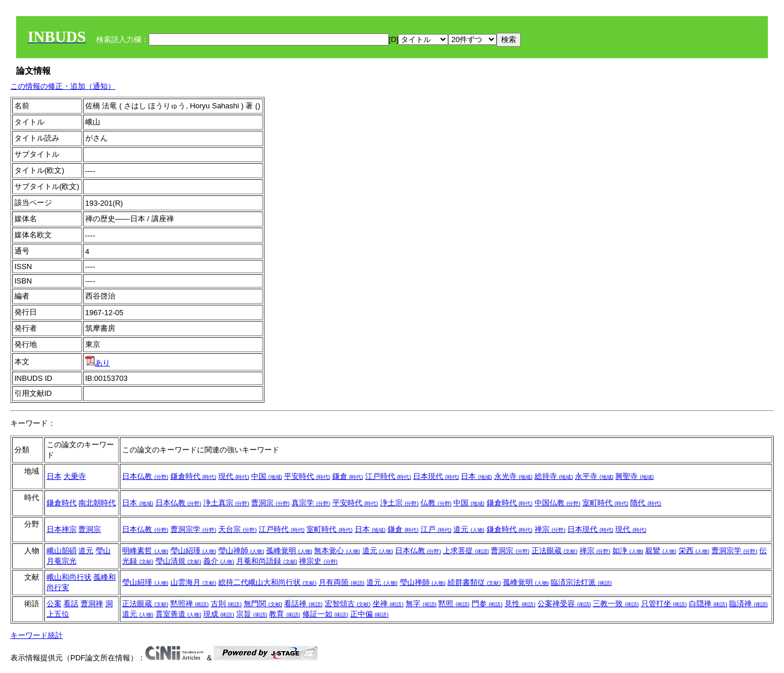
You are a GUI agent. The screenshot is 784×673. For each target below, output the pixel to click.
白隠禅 (708, 604)
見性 (520, 604)
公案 (54, 604)
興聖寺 (635, 476)
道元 (469, 529)
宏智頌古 (348, 604)
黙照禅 (190, 604)
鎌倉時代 (194, 476)
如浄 (628, 551)
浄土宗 (399, 503)
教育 (285, 614)
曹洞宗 (270, 503)
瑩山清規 (179, 561)
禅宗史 (318, 561)
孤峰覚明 (289, 551)
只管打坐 (664, 604)
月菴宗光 (62, 561)
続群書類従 (474, 582)
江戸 (436, 529)
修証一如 (325, 614)
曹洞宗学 (194, 529)
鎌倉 (348, 476)
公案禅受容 (564, 604)
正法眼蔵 (555, 551)
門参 (487, 604)
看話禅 (303, 604)
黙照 (454, 604)
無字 (421, 604)
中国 (267, 476)
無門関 (263, 604)
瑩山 (103, 551)
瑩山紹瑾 (194, 551)
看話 (71, 604)
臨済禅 (749, 604)
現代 (234, 476)
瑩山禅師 (241, 551)
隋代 (646, 503)
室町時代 (605, 503)
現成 (219, 614)
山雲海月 (194, 582)
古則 (226, 604)
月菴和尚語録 (267, 561)
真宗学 (311, 503)
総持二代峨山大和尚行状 (268, 582)
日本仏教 (145, 476)
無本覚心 (337, 551)
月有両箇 (342, 582)
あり (98, 363)
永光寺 (514, 476)
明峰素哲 (145, 551)
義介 (219, 561)
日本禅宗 (62, 529)
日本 (54, 476)
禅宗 (550, 529)
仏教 (436, 503)
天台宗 (238, 529)
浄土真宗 (226, 503)
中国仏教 (558, 503)
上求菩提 (466, 551)
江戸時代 (388, 476)
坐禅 (388, 604)
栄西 (694, 551)
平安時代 (307, 476)
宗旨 (252, 614)
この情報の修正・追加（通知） (63, 86)
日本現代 (436, 476)
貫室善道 (179, 614)
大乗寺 (75, 476)
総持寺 (554, 476)
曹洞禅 (92, 604)
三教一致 (616, 604)
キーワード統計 (37, 635)
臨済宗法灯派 (581, 582)
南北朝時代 (97, 503)
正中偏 (370, 614)
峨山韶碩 (62, 551)
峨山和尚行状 (69, 577)
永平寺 (594, 476)
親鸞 (661, 551)
